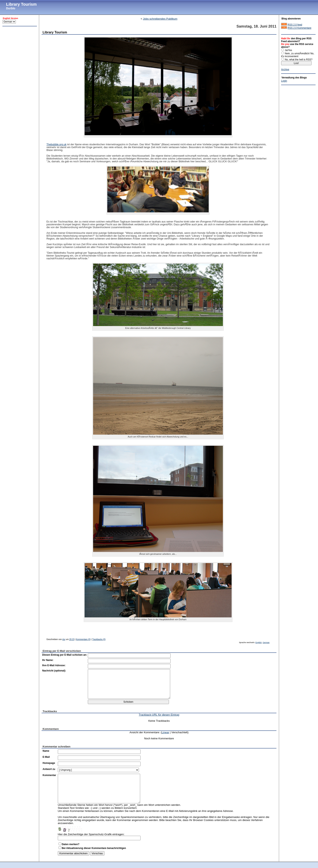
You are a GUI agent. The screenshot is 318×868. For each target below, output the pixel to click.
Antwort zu (49, 769)
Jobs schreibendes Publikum (160, 19)
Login (284, 81)
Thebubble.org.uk (56, 144)
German (266, 642)
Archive (285, 69)
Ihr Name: (48, 660)
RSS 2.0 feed (295, 25)
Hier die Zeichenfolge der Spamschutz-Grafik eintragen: (91, 834)
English (259, 642)
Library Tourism (21, 4)
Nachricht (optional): (54, 671)
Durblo (11, 8)
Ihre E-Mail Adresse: (54, 665)
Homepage (49, 763)
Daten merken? (71, 844)
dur (64, 639)
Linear (165, 732)
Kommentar (49, 775)
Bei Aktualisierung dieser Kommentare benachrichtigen (94, 848)
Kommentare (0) (83, 639)
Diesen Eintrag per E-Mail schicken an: (65, 655)
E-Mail (46, 757)
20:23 (72, 639)
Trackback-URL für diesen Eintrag (159, 715)
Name (46, 751)
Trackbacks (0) (99, 639)
